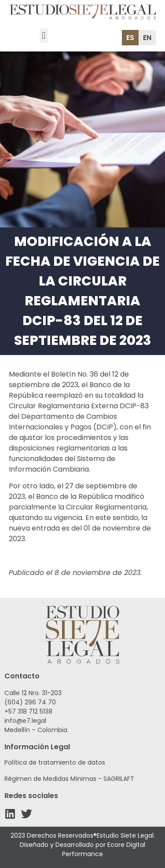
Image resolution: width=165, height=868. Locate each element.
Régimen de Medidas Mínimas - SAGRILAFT (69, 779)
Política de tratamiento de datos (55, 762)
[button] (44, 35)
